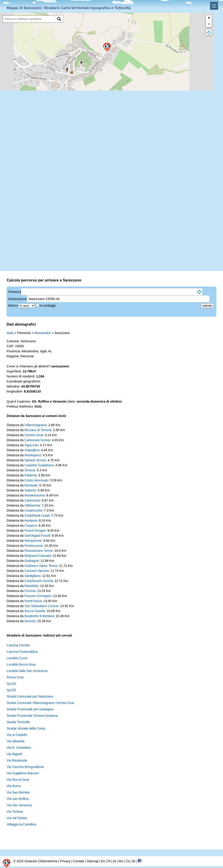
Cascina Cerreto (18, 645)
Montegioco (33, 455)
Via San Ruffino (18, 799)
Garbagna (32, 561)
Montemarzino (35, 495)
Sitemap (93, 861)
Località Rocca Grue (21, 664)
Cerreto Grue (34, 435)
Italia (10, 333)
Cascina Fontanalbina (22, 652)
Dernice (30, 621)
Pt (109, 861)
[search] (29, 19)
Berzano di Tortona (38, 430)
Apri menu (214, 6)
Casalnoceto (33, 510)
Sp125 (11, 690)
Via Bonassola (17, 760)
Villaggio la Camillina (21, 824)
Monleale (31, 485)
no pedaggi (48, 305)
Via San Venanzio (19, 805)
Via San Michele (18, 792)
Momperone (33, 541)
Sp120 (11, 684)
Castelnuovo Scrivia (39, 581)
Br (134, 861)
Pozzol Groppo (35, 531)
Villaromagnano (36, 425)
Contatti (79, 861)
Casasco (31, 526)
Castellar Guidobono (39, 465)
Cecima (30, 591)
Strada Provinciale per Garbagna (30, 709)
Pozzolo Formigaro (38, 596)
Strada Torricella (18, 722)
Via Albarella (16, 741)
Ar (114, 861)
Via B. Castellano (19, 748)
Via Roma (14, 786)
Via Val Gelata (17, 818)
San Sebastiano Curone (41, 606)
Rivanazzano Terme (38, 551)
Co (128, 861)
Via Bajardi (14, 754)
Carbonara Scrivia (37, 440)
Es (103, 861)
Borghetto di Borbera (39, 616)
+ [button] (209, 18)
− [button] (209, 24)
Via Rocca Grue (18, 780)
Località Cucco (17, 658)
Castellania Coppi (37, 515)
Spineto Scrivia (35, 460)
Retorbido (31, 586)
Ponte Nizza (33, 601)
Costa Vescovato (36, 480)
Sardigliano (32, 576)
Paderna (31, 475)
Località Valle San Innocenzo (27, 671)
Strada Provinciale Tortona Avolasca (32, 716)
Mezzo (13, 305)
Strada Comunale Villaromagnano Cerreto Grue (40, 703)
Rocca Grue (15, 677)
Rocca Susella (35, 611)
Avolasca (31, 520)
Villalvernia (32, 505)
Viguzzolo (31, 445)
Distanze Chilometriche (41, 861)
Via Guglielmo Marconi (23, 773)
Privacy (65, 861)
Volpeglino (32, 450)
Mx (121, 861)
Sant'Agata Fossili (37, 536)
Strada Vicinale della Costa (26, 728)
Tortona (30, 470)
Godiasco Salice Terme (41, 566)
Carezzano (32, 500)
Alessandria (42, 333)
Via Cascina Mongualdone (25, 767)
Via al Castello (17, 735)
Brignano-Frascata (38, 556)
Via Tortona (15, 812)
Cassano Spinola (37, 571)
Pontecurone (33, 546)
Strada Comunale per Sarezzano (30, 696)
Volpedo (30, 490)
